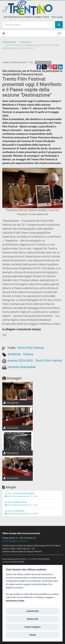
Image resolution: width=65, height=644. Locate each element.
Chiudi (32, 635)
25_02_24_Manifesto (15, 511)
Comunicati (25, 42)
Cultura (28, 354)
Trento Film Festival (30, 348)
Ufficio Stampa (9, 42)
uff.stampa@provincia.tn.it (15, 541)
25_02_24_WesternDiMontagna (20, 493)
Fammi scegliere (33, 627)
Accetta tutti (32, 611)
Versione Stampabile (22, 367)
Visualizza (11, 403)
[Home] (4, 33)
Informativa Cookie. (15, 601)
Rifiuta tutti (32, 619)
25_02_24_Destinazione (16, 502)
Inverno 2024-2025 (20, 361)
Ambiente (14, 354)
